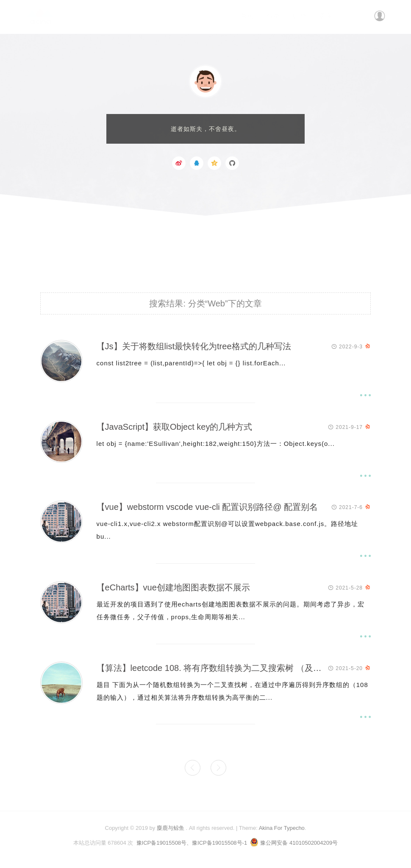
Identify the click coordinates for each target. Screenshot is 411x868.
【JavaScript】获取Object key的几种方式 (175, 427)
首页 (247, 16)
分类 (273, 16)
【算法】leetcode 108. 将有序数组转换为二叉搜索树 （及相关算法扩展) (232, 668)
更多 (326, 16)
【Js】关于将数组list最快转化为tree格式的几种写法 (194, 346)
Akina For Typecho (282, 828)
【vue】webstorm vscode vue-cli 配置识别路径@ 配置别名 (207, 507)
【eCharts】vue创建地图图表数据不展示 (173, 587)
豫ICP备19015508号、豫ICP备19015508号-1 (192, 843)
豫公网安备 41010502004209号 (294, 843)
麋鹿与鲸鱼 (171, 828)
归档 (300, 16)
